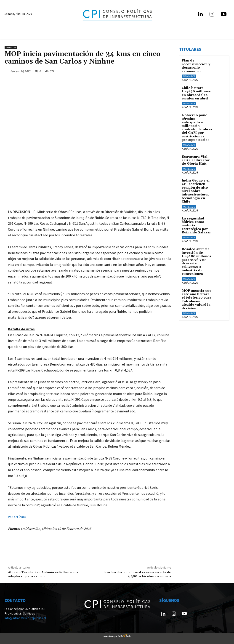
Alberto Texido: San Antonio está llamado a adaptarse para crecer (43, 574)
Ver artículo (17, 517)
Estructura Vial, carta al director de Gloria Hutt (196, 160)
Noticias (11, 47)
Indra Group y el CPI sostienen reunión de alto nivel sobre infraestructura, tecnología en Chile (196, 191)
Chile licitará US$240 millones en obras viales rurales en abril (196, 93)
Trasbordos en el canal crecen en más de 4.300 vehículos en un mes (137, 574)
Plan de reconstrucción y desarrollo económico (196, 66)
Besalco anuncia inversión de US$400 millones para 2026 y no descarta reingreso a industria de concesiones (196, 262)
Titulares (189, 76)
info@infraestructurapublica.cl (25, 618)
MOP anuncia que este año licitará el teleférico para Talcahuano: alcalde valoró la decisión (197, 300)
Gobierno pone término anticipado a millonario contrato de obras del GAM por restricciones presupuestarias (197, 128)
